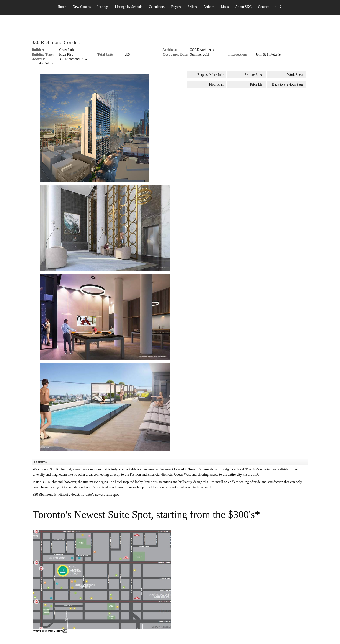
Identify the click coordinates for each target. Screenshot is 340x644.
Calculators (157, 7)
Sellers (192, 7)
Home (62, 7)
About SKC (243, 7)
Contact (263, 7)
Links (225, 7)
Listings (103, 7)
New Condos (82, 7)
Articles (209, 7)
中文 (279, 7)
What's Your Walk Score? (50, 631)
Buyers (176, 7)
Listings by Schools (129, 7)
